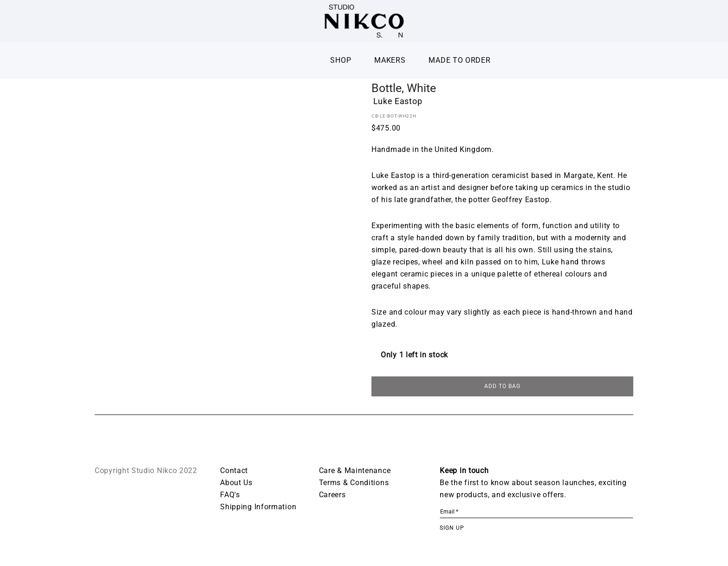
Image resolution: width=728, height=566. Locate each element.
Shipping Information (258, 508)
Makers (390, 60)
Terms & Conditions (354, 484)
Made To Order (459, 60)
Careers (332, 496)
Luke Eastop (398, 101)
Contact (234, 471)
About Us (236, 484)
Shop (341, 60)
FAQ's (230, 496)
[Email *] (536, 513)
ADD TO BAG (502, 387)
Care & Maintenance (355, 471)
